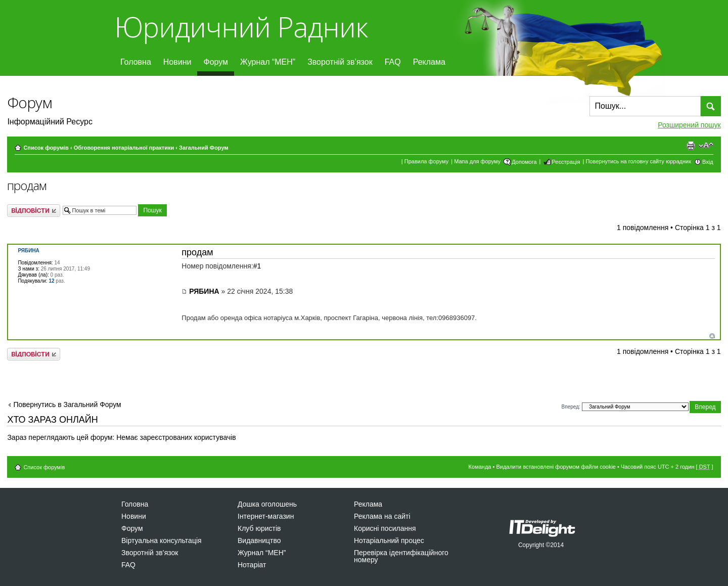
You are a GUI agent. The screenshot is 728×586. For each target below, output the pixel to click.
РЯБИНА (204, 291)
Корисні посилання (385, 528)
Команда (480, 467)
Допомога (524, 162)
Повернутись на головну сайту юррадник (638, 161)
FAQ (393, 62)
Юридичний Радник (241, 27)
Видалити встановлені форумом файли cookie (556, 467)
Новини (177, 62)
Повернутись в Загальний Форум (67, 404)
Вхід (708, 162)
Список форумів (46, 148)
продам (27, 186)
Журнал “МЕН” (268, 62)
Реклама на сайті (382, 516)
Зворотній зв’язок (340, 62)
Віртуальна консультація (162, 540)
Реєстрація (566, 162)
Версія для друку (691, 146)
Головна (136, 62)
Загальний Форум (203, 148)
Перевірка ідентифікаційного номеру (401, 556)
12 (51, 281)
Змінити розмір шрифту (706, 146)
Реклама (429, 62)
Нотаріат (252, 565)
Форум (216, 62)
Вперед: (571, 407)
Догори (712, 336)
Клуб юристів (259, 528)
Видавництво (259, 540)
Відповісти (34, 211)
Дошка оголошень (267, 504)
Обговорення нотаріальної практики (124, 148)
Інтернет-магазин (266, 516)
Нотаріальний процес (389, 540)
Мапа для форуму (477, 161)
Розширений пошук (689, 125)
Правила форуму (426, 161)
